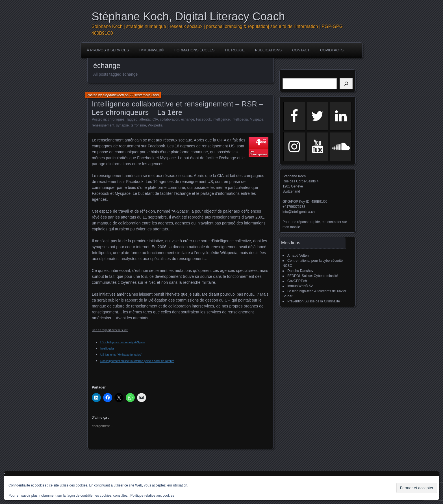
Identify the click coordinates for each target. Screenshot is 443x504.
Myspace (257, 119)
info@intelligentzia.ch (299, 212)
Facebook (204, 119)
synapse (122, 125)
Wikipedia (155, 125)
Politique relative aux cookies (152, 496)
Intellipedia (240, 119)
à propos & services (108, 50)
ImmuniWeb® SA (300, 286)
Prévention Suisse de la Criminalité (314, 301)
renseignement (103, 125)
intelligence (221, 119)
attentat (145, 119)
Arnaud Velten (298, 256)
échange (188, 119)
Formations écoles (194, 50)
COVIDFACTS (332, 50)
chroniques (116, 119)
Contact (301, 50)
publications (268, 50)
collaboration (170, 119)
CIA (155, 119)
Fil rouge (235, 50)
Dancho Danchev (300, 271)
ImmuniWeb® (152, 50)
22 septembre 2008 (144, 95)
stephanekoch (113, 95)
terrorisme (138, 125)
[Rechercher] (346, 84)
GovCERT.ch (297, 281)
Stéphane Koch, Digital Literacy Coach (188, 16)
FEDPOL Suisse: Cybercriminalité (313, 276)
